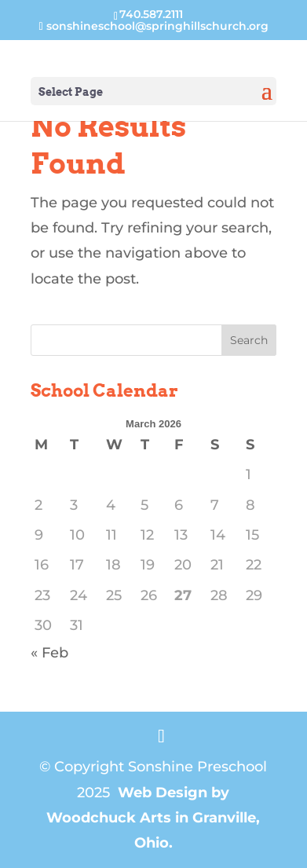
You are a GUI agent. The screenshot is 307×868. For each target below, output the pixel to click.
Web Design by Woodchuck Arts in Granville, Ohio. (153, 818)
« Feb (49, 653)
